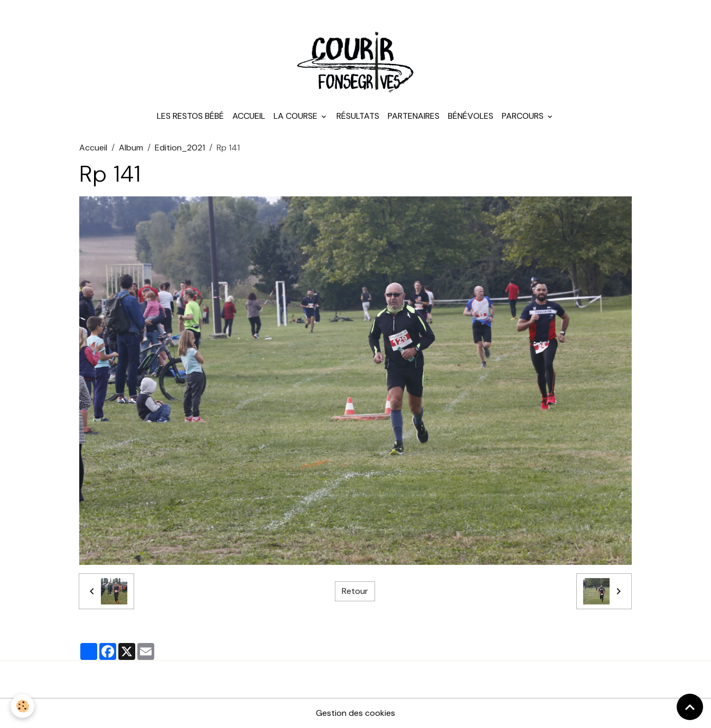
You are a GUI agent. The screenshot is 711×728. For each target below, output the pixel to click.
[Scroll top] (690, 707)
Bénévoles (471, 116)
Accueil (249, 116)
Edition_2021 (180, 148)
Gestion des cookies (355, 713)
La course (297, 116)
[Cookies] (22, 706)
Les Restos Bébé (190, 116)
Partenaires (414, 116)
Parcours (524, 116)
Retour (355, 591)
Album (131, 148)
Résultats (358, 116)
